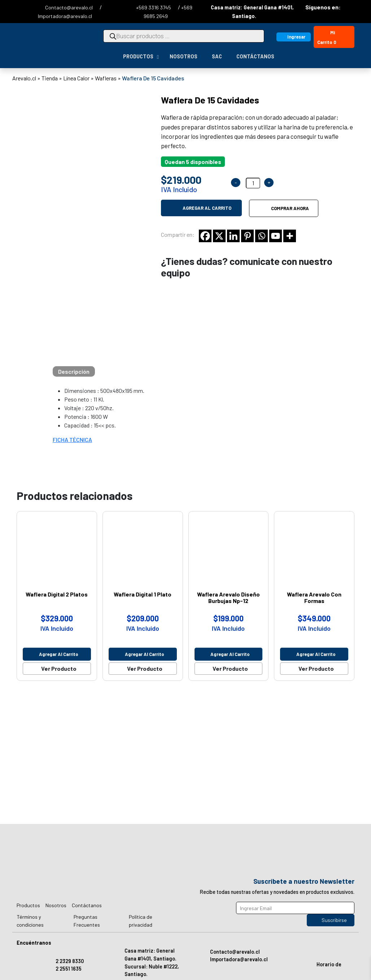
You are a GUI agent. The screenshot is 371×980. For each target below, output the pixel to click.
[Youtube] (276, 236)
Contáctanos (87, 905)
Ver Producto (59, 668)
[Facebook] (205, 236)
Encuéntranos (34, 943)
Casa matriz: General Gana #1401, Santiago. (150, 955)
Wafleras (106, 78)
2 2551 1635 (69, 969)
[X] (219, 236)
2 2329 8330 (70, 961)
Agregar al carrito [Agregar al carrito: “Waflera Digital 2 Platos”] (59, 654)
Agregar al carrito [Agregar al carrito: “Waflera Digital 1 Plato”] (145, 654)
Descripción (74, 371)
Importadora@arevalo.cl (65, 16)
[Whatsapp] (261, 236)
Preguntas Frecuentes (87, 921)
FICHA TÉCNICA (72, 440)
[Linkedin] (233, 236)
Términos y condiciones (30, 921)
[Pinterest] (247, 236)
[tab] (74, 371)
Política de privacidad (141, 921)
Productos (28, 905)
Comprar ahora (290, 208)
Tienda (50, 78)
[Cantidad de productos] (253, 183)
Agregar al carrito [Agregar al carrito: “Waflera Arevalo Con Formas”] (316, 654)
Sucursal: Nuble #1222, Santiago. (152, 970)
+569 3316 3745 (154, 7)
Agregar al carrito (207, 208)
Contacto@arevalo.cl (69, 7)
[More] (290, 236)
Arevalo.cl (24, 78)
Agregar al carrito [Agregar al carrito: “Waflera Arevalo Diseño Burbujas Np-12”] (230, 654)
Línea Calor (76, 78)
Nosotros (56, 905)
